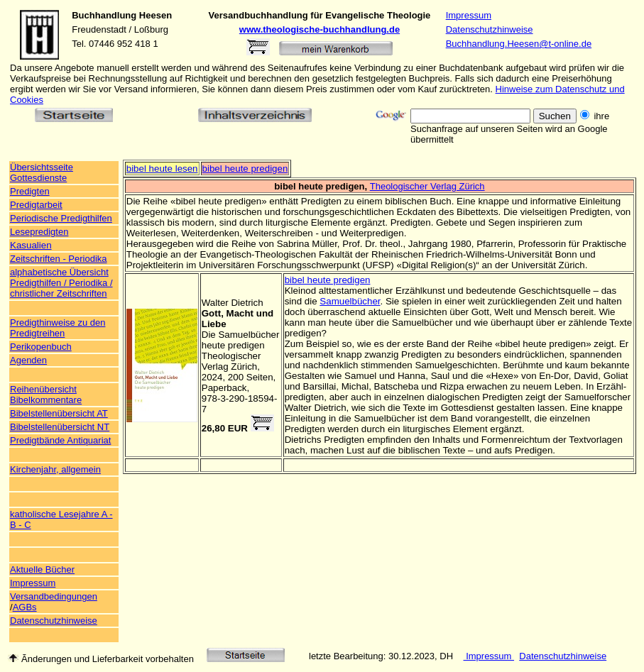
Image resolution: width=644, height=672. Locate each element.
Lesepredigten (39, 232)
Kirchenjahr (33, 469)
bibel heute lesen (162, 169)
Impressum (469, 15)
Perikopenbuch (41, 347)
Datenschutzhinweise (490, 29)
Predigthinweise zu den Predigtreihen (58, 328)
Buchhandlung (104, 15)
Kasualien (31, 245)
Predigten (30, 191)
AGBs (25, 607)
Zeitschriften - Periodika (59, 259)
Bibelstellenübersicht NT (60, 427)
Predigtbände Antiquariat (60, 440)
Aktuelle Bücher (42, 569)
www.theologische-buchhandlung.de (320, 29)
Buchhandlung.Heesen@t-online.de (519, 44)
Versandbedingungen (54, 596)
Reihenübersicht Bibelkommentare (46, 395)
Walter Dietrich (233, 303)
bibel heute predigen (245, 169)
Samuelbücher (350, 301)
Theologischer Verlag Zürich (427, 186)
